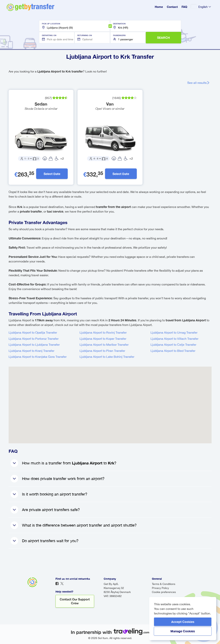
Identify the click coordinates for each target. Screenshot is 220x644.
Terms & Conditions (164, 584)
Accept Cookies (183, 622)
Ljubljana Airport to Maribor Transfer (104, 345)
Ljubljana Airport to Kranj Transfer (31, 351)
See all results (198, 83)
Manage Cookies (183, 631)
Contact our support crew (75, 601)
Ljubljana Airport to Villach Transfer (174, 339)
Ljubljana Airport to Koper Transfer (103, 339)
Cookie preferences (164, 592)
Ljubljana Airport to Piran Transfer (102, 351)
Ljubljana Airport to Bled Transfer (173, 351)
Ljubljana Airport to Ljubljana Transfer (34, 345)
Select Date (52, 174)
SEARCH (163, 38)
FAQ (184, 7)
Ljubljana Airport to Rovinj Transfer (103, 332)
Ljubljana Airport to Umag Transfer (174, 332)
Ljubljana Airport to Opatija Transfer (33, 332)
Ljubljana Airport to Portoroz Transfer (34, 339)
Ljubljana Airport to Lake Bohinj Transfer (107, 357)
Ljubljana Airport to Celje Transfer (173, 345)
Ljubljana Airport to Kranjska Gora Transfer (38, 357)
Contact (172, 7)
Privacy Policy (160, 588)
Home (159, 7)
